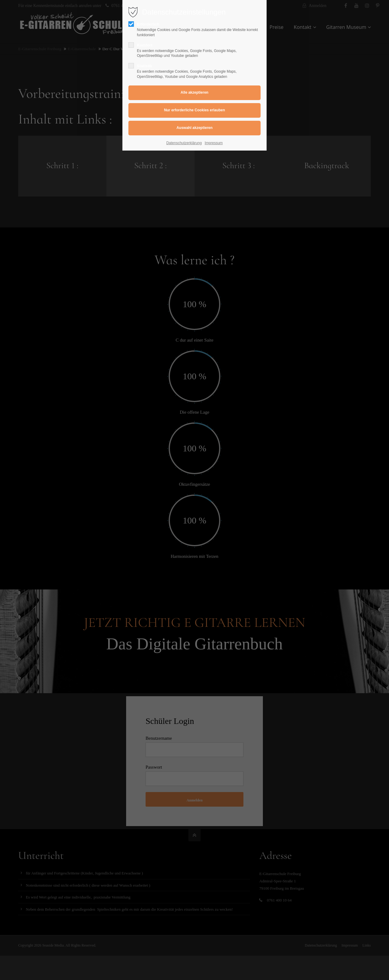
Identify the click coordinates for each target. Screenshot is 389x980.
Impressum (214, 143)
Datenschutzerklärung (184, 143)
